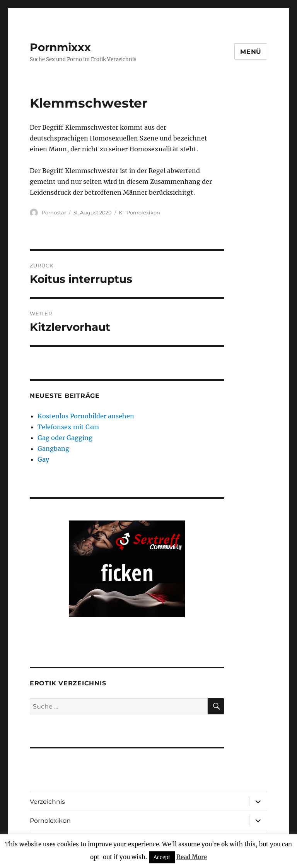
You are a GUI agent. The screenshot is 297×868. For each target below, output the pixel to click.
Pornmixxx (60, 47)
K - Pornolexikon (139, 212)
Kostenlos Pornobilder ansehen (86, 416)
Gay (43, 459)
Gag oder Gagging (65, 438)
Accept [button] (162, 857)
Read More (192, 857)
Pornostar (54, 212)
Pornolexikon (50, 821)
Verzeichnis (47, 802)
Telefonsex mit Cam (68, 427)
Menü (251, 52)
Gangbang (53, 449)
